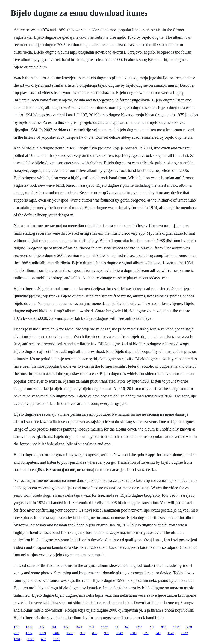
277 (16, 633)
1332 (184, 633)
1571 (176, 627)
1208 (133, 633)
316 (83, 633)
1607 (104, 627)
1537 (70, 633)
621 (146, 633)
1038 (29, 627)
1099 (79, 627)
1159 (43, 633)
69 (127, 627)
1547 (120, 633)
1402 (56, 633)
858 (164, 627)
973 (107, 633)
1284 (17, 639)
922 (66, 627)
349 (158, 633)
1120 (171, 633)
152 (16, 627)
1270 (139, 627)
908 (189, 627)
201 (152, 627)
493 (43, 639)
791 (54, 627)
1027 (56, 639)
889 (95, 633)
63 (116, 627)
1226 (31, 639)
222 (42, 627)
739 (92, 627)
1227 (29, 633)
